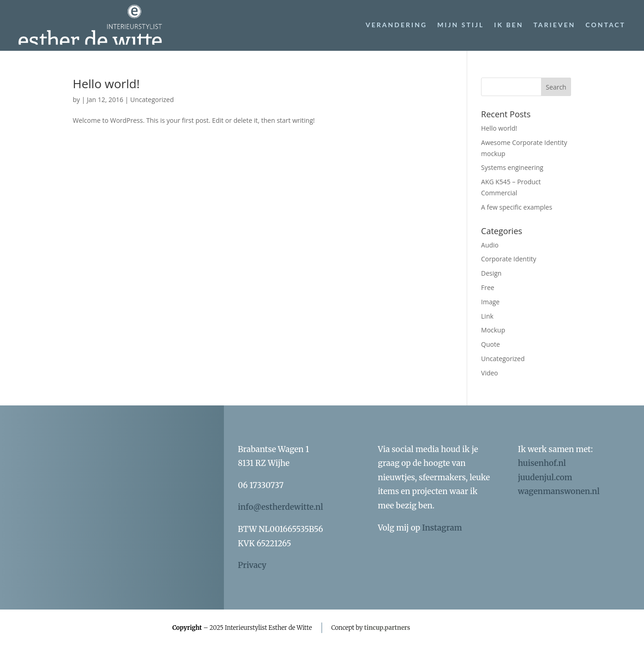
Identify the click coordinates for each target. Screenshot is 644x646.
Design (491, 273)
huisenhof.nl (542, 463)
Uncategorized (152, 100)
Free (488, 287)
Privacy (252, 565)
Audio (490, 245)
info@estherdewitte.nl (280, 507)
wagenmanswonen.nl (559, 491)
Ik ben (509, 25)
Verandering (396, 25)
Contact (605, 25)
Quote (491, 344)
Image (490, 302)
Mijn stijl (460, 25)
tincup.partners (387, 628)
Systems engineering (512, 167)
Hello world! (106, 84)
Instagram (442, 528)
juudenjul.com (545, 477)
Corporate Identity (509, 259)
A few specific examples (517, 207)
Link (487, 316)
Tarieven (554, 25)
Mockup (493, 330)
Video (490, 373)
